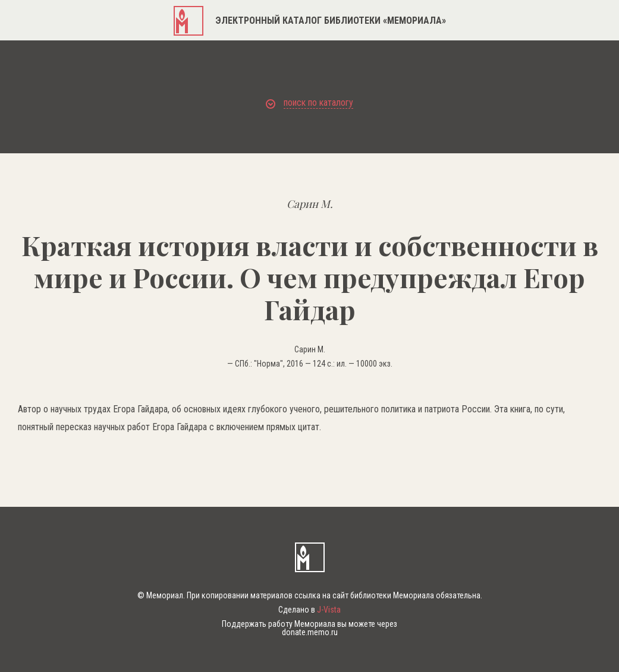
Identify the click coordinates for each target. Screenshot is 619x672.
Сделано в (309, 610)
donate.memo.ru (310, 632)
